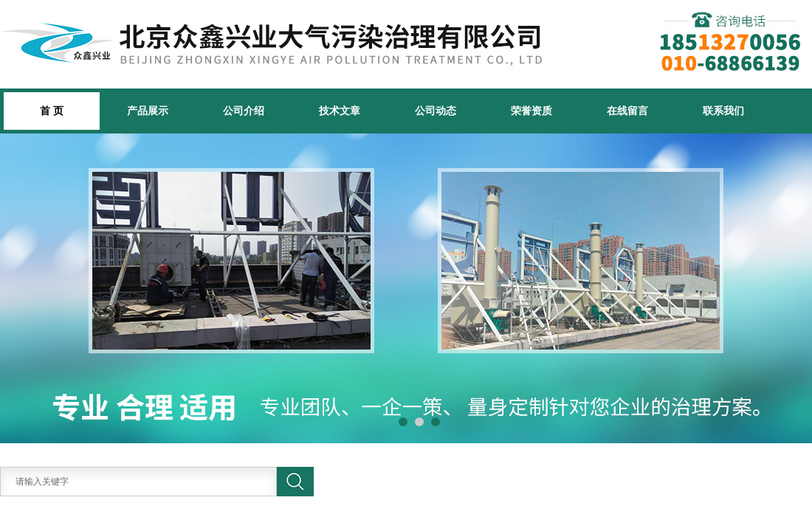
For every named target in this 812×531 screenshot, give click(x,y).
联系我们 (723, 111)
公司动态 (436, 111)
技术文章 (340, 111)
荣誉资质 (531, 111)
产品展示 (148, 111)
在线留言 (627, 111)
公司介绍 (244, 111)
